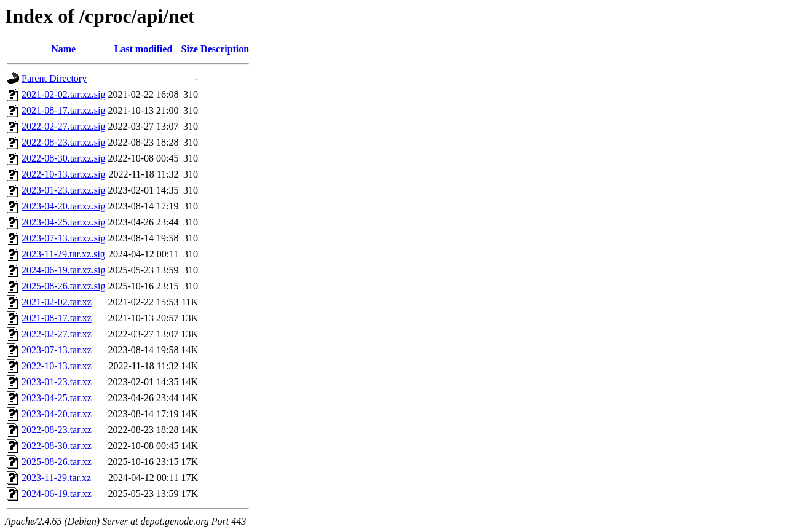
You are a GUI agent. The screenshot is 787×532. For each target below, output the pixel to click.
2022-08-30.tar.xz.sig (63, 158)
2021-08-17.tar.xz (57, 318)
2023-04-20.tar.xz (57, 414)
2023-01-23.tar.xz (57, 382)
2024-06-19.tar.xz (57, 494)
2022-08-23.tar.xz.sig (63, 142)
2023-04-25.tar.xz (57, 398)
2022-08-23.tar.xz (57, 430)
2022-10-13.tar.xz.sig (63, 174)
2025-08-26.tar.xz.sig (63, 286)
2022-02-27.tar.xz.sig (63, 126)
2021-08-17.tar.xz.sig (63, 110)
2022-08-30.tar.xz (57, 446)
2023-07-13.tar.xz (57, 350)
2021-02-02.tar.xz (57, 302)
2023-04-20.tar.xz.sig (63, 206)
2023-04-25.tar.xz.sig (63, 222)
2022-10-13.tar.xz (57, 366)
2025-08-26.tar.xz (57, 462)
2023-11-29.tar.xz (56, 478)
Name (63, 49)
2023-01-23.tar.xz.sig (63, 190)
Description (225, 49)
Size (190, 49)
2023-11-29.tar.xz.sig (63, 254)
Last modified (144, 49)
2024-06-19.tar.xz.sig (63, 270)
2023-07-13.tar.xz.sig (63, 238)
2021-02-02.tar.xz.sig (63, 94)
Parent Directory (54, 78)
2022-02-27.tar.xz (57, 334)
